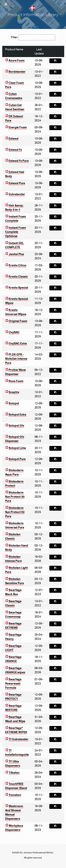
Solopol (14, 403)
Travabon (15, 795)
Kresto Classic (18, 277)
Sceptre (14, 392)
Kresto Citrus (17, 265)
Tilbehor (14, 773)
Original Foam (18, 321)
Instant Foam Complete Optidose (16, 232)
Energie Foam (18, 127)
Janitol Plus (16, 254)
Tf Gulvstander (18, 739)
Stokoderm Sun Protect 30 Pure (15, 497)
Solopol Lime (17, 448)
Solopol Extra (17, 415)
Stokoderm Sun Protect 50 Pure (15, 512)
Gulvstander (17, 194)
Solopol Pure (17, 459)
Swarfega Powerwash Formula (13, 683)
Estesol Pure (17, 183)
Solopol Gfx (16, 426)
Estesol (13, 139)
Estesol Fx (15, 150)
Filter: (33, 37)
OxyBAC (14, 332)
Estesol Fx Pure (19, 161)
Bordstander (17, 72)
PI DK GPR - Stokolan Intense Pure (16, 359)
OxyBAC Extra (18, 343)
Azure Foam (16, 60)
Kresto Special (18, 288)
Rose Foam (16, 381)
